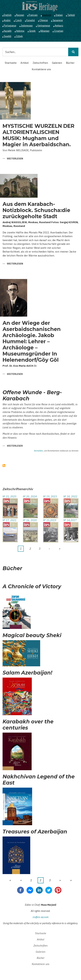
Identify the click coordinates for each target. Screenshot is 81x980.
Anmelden (39, 451)
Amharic (59, 26)
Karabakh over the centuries (28, 725)
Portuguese (10, 26)
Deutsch (47, 15)
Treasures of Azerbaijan (35, 832)
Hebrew (20, 31)
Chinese (44, 20)
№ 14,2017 (70, 520)
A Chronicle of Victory (32, 587)
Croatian (59, 31)
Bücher (70, 63)
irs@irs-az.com (41, 917)
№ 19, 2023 (50, 496)
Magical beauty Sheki (32, 635)
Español (31, 20)
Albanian (45, 31)
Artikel (25, 63)
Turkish (71, 15)
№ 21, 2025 (9, 496)
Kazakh (8, 31)
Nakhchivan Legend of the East (39, 780)
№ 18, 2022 (70, 496)
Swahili (8, 36)
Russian (20, 15)
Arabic (7, 20)
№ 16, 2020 (30, 520)
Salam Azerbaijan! (27, 673)
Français (33, 15)
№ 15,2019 (50, 520)
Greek (32, 31)
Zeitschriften (40, 63)
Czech (18, 20)
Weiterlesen (15, 159)
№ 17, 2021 (9, 520)
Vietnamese (44, 26)
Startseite (11, 63)
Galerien (57, 63)
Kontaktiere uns (41, 69)
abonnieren (4, 466)
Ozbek (19, 36)
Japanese (58, 20)
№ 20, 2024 (30, 496)
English (8, 15)
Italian (59, 15)
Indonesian (27, 26)
